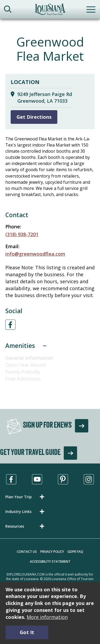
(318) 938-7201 (22, 234)
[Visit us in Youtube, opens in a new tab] (37, 479)
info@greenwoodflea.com (35, 254)
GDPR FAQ (75, 552)
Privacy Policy (52, 552)
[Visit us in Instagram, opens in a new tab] (89, 479)
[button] (26, 497)
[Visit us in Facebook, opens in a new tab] (11, 479)
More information (47, 617)
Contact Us (27, 552)
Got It (27, 632)
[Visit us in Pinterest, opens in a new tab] (63, 479)
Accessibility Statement (50, 561)
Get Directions (34, 117)
